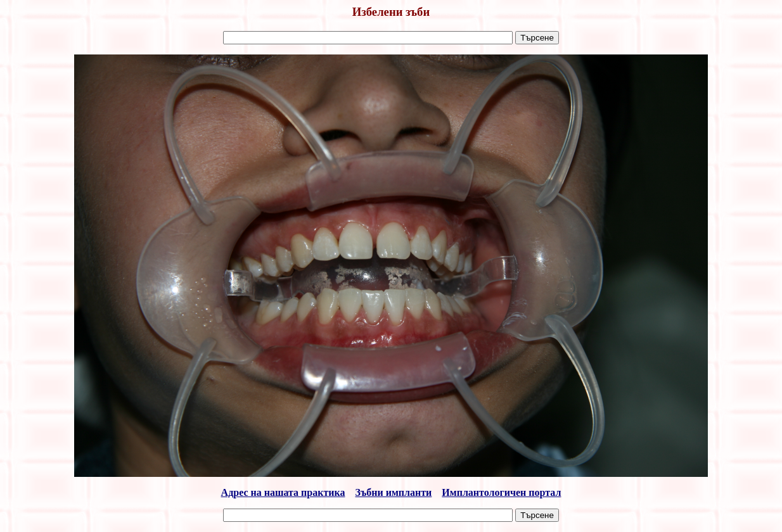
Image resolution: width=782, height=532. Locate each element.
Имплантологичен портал (501, 492)
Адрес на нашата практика (283, 492)
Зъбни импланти (394, 492)
